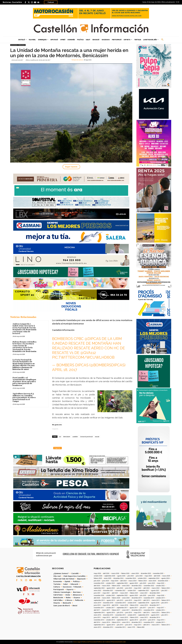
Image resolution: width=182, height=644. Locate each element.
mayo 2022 (138, 588)
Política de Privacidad (89, 642)
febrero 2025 (98, 578)
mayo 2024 (115, 581)
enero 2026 (135, 573)
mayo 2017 (161, 608)
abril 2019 (146, 600)
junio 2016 (129, 613)
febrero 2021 (134, 593)
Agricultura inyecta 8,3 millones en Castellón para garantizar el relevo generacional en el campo (24, 398)
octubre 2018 (132, 603)
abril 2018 (115, 605)
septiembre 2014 (122, 620)
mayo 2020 (161, 595)
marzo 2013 (156, 625)
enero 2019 (97, 603)
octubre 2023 (110, 583)
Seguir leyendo (71, 167)
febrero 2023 (116, 586)
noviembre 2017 (99, 608)
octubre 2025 (98, 576)
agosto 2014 (134, 620)
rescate (97, 437)
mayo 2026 (97, 573)
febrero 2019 (166, 600)
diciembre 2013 (137, 622)
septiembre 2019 (99, 600)
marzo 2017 (106, 610)
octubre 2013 (160, 622)
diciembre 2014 (155, 617)
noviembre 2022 (149, 586)
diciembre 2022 (137, 586)
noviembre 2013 (149, 622)
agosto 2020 (134, 595)
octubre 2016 (160, 610)
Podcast (51, 2)
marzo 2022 (156, 588)
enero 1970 (131, 627)
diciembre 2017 (155, 605)
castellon (75, 437)
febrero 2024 (143, 581)
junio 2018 (97, 605)
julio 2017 (143, 608)
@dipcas (93, 339)
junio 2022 (129, 588)
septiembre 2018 (144, 603)
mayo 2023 (161, 583)
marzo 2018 (124, 605)
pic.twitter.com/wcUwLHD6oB (83, 357)
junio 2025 (139, 576)
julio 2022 (120, 588)
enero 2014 (126, 622)
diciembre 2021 (108, 591)
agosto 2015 (155, 615)
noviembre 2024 (131, 578)
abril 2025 (157, 576)
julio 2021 (164, 591)
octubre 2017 (110, 608)
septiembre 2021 (144, 591)
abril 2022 (146, 588)
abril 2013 (146, 625)
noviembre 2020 (99, 595)
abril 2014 (97, 622)
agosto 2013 (111, 625)
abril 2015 (115, 617)
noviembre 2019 (149, 598)
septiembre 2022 (99, 588)
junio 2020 (152, 595)
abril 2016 (146, 613)
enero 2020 (126, 598)
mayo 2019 (138, 600)
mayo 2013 (138, 625)
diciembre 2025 (146, 573)
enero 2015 (144, 617)
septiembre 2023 (122, 583)
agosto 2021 (155, 591)
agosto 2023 (134, 583)
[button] (162, 40)
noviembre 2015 (120, 615)
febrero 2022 (166, 588)
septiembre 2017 (122, 608)
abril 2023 (97, 586)
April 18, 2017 (65, 370)
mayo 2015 (106, 617)
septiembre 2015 (144, 615)
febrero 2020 (116, 598)
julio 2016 (120, 613)
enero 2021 (144, 593)
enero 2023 (126, 586)
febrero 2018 (134, 605)
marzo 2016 (156, 613)
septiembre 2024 (154, 578)
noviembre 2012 (120, 627)
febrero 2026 (125, 573)
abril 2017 (97, 610)
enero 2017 (126, 610)
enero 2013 (97, 627)
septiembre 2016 (99, 613)
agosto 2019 (111, 600)
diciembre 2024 (118, 578)
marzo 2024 (132, 581)
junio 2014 (152, 620)
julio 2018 (164, 603)
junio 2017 (152, 608)
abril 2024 (123, 581)
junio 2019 (129, 600)
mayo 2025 (148, 576)
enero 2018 (144, 605)
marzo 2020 (106, 598)
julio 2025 (131, 576)
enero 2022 (97, 591)
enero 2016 (97, 615)
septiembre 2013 (99, 625)
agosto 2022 (111, 588)
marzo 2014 (106, 622)
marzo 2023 (106, 586)
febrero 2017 (116, 610)
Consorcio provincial (86, 437)
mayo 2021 (106, 593)
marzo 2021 (124, 593)
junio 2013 (129, 625)
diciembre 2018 (108, 603)
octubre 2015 (132, 615)
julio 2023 (143, 583)
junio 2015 (97, 617)
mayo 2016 (138, 613)
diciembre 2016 (137, 610)
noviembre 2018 (120, 603)
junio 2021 (97, 593)
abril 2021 (115, 593)
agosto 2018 (155, 603)
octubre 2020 (110, 595)
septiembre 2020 (122, 595)
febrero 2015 (134, 617)
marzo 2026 (115, 573)
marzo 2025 (166, 576)
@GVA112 (88, 353)
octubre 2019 (160, 598)
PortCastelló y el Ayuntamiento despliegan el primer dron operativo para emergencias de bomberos (24, 382)
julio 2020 (143, 595)
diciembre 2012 (108, 627)
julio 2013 (120, 625)
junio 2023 (152, 583)
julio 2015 (164, 615)
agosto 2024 (165, 578)
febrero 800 (141, 627)
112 (60, 437)
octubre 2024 (142, 578)
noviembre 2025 (158, 573)
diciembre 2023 (163, 581)
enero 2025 (108, 578)
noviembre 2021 (120, 591)
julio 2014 (143, 620)
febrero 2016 (166, 613)
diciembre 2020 (155, 593)
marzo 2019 (156, 600)
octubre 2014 (110, 620)
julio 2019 (120, 600)
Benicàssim (67, 437)
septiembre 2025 (110, 576)
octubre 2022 (160, 586)
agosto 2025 (121, 576)
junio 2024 (106, 581)
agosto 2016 (111, 613)
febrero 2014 (116, 622)
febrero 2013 (166, 625)
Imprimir (58, 448)
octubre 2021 (132, 591)
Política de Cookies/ (104, 642)
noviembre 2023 (99, 583)
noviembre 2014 (99, 620)
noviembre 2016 (149, 610)
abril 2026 (106, 573)
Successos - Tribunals (18, 45)
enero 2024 (152, 581)
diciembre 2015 (108, 615)
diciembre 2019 (137, 598)
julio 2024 (97, 581)
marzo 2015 (124, 617)
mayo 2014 (161, 620)
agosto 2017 (134, 608)
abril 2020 (97, 598)
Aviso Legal (77, 642)
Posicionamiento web (119, 642)
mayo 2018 (106, 605)
